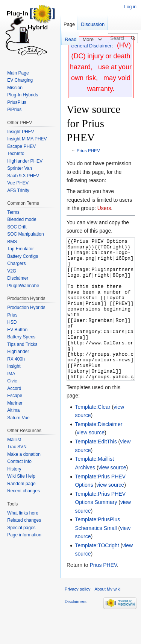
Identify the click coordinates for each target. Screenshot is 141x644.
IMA (11, 374)
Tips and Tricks (22, 344)
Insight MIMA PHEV (27, 139)
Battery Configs (23, 256)
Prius (12, 315)
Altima (13, 410)
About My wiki (108, 617)
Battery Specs (21, 337)
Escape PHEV (21, 146)
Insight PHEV (20, 132)
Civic (12, 381)
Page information (24, 535)
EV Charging (20, 80)
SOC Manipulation (25, 234)
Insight (14, 366)
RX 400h (16, 359)
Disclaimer (18, 278)
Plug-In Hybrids (23, 95)
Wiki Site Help (21, 476)
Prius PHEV (88, 150)
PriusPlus (17, 102)
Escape (15, 396)
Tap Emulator (20, 249)
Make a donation (24, 454)
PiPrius (14, 110)
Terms (13, 212)
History (14, 469)
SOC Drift (17, 227)
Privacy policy (77, 617)
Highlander (18, 352)
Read (67, 39)
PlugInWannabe (23, 286)
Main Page (18, 73)
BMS (12, 242)
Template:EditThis (96, 470)
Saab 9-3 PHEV (23, 176)
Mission (15, 88)
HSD (12, 322)
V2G (12, 271)
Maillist (14, 440)
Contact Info (19, 461)
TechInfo (16, 154)
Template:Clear (92, 435)
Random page (21, 484)
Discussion (93, 24)
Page (69, 24)
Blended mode (22, 219)
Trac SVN (17, 447)
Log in (130, 7)
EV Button (17, 330)
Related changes (24, 520)
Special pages (21, 528)
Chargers (16, 263)
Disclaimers (76, 630)
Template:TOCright (97, 574)
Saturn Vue (18, 418)
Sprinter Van (20, 168)
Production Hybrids (26, 308)
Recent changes (23, 491)
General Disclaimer (91, 46)
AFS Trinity (18, 190)
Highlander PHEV (25, 161)
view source (91, 461)
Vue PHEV (18, 183)
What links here (23, 513)
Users (104, 208)
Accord (14, 388)
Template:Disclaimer (99, 452)
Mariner (15, 403)
